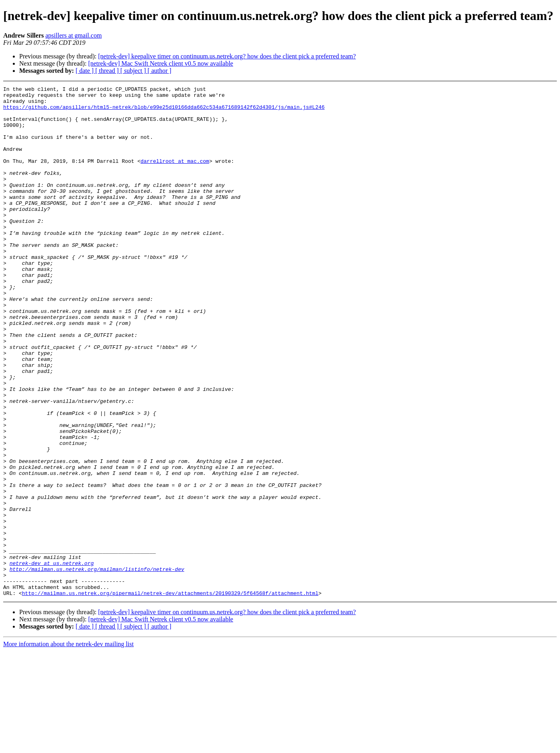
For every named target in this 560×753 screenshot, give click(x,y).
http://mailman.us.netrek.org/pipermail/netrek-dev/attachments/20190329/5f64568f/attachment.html (170, 695)
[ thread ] (108, 71)
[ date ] (85, 71)
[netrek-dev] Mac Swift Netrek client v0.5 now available (161, 63)
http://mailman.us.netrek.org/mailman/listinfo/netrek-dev (97, 666)
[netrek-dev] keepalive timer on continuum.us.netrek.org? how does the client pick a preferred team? (227, 56)
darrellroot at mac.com (175, 176)
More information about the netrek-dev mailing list (68, 746)
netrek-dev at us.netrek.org (52, 659)
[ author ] (160, 71)
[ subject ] (134, 71)
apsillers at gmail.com (73, 35)
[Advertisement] (499, 106)
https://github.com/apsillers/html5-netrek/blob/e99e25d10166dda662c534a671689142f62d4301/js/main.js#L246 (164, 112)
